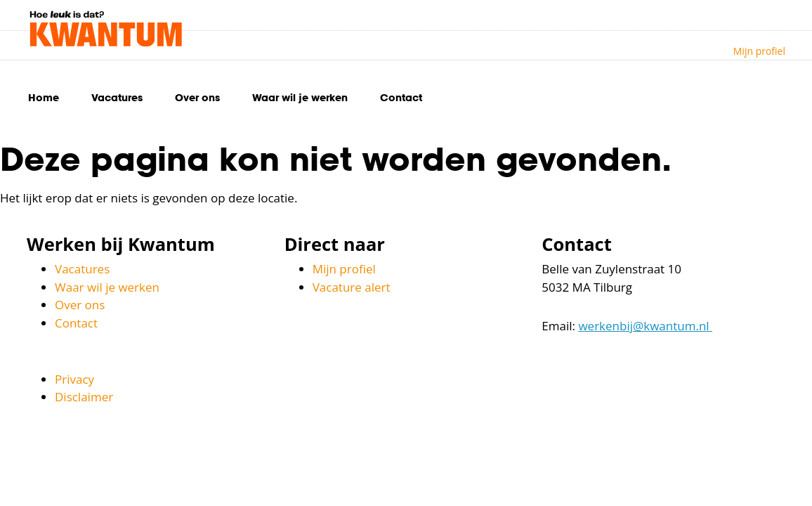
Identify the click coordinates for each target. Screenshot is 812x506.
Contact (401, 97)
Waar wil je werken (300, 97)
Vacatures (117, 97)
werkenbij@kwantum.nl (645, 326)
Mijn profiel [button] (759, 51)
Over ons (197, 97)
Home (44, 97)
